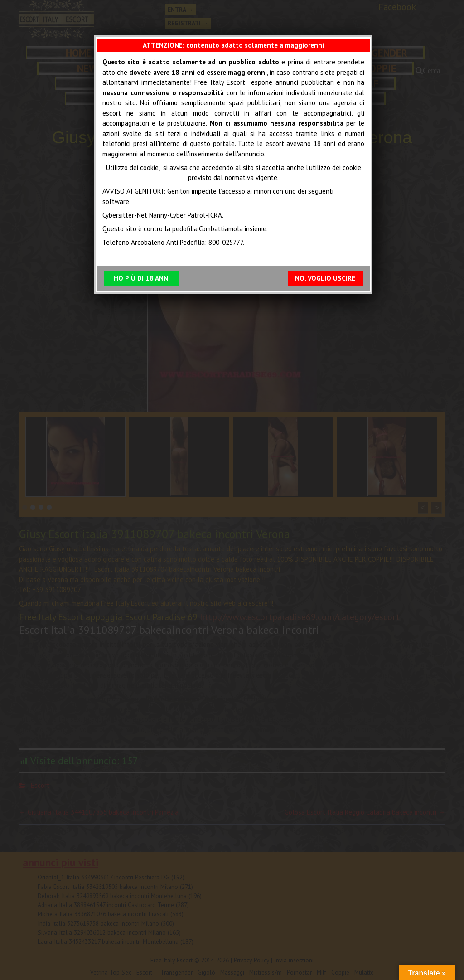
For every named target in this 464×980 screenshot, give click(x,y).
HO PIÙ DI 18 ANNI (142, 279)
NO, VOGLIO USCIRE (325, 279)
